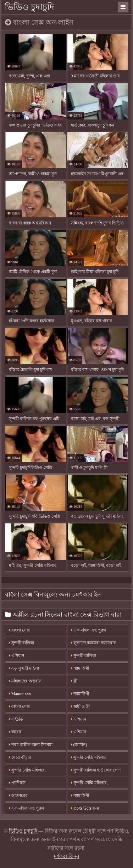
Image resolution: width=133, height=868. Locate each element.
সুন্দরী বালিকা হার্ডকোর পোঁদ (96, 770)
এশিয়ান (16, 656)
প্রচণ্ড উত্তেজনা (85, 808)
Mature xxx (20, 694)
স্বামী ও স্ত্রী (80, 706)
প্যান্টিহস (17, 783)
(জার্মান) (79, 745)
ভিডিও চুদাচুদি (29, 7)
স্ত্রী (74, 681)
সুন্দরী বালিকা (21, 643)
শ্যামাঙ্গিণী (80, 668)
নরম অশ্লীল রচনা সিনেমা (31, 745)
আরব (15, 732)
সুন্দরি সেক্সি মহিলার (89, 757)
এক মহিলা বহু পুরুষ (89, 630)
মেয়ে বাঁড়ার (20, 757)
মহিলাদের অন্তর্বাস (25, 681)
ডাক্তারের (18, 796)
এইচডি (16, 719)
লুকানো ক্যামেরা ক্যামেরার (93, 643)
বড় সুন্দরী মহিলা (24, 668)
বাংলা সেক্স (19, 630)
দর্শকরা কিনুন (66, 857)
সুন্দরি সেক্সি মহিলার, (27, 770)
